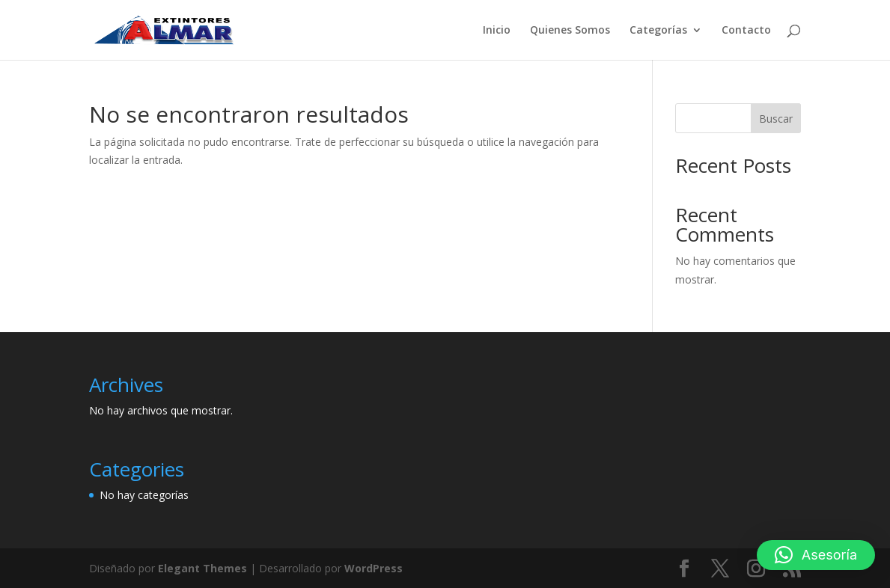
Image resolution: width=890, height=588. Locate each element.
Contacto (746, 31)
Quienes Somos (570, 31)
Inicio (497, 31)
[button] (816, 555)
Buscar (776, 119)
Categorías (658, 31)
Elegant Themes (202, 568)
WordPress (374, 568)
